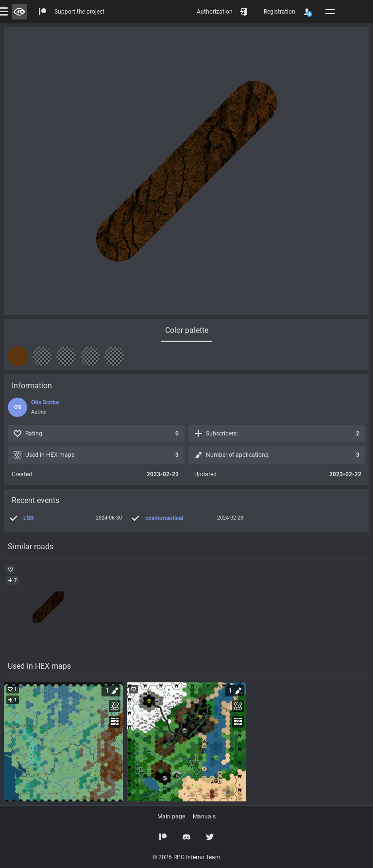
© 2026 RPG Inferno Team (186, 857)
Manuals (204, 816)
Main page (171, 816)
